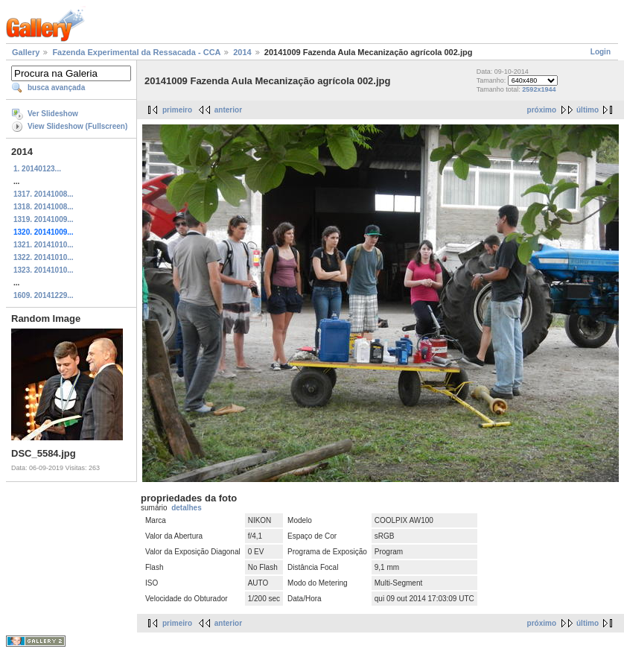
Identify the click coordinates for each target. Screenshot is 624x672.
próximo (542, 110)
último (588, 110)
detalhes (187, 508)
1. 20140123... (37, 169)
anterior (228, 110)
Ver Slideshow (53, 114)
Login (601, 52)
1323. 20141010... (44, 270)
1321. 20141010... (44, 245)
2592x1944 (539, 89)
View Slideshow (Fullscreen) (77, 126)
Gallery (26, 52)
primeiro (177, 110)
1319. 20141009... (44, 219)
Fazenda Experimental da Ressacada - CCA (136, 52)
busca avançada (56, 88)
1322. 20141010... (44, 257)
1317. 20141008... (44, 194)
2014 (242, 52)
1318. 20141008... (44, 207)
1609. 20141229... (44, 295)
